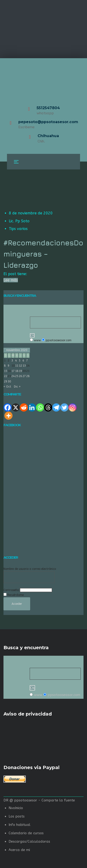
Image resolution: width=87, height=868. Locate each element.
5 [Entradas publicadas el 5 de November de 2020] (20, 361)
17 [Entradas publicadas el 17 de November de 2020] (13, 371)
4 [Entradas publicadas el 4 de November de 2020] (16, 361)
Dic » (17, 387)
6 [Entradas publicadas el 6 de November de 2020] (23, 361)
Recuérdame (16, 595)
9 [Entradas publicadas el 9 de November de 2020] (8, 366)
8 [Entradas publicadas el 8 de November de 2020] (5, 366)
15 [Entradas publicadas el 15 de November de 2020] (6, 371)
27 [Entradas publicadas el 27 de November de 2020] (24, 376)
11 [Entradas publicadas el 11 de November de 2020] (17, 366)
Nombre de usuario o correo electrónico (30, 569)
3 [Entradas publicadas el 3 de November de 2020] (12, 361)
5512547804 (48, 108)
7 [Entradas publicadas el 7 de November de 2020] (27, 361)
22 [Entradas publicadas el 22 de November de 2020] (6, 376)
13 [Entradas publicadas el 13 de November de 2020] (24, 366)
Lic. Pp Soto (19, 221)
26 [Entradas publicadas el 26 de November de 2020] (20, 376)
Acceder (17, 604)
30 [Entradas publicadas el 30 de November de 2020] (9, 382)
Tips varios (18, 229)
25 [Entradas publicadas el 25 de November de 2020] (17, 376)
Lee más (11, 280)
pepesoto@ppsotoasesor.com (48, 122)
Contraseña (11, 590)
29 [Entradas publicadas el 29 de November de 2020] (6, 382)
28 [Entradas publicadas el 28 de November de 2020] (28, 376)
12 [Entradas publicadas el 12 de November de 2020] (20, 366)
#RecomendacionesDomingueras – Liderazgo (43, 254)
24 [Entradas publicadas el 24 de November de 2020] (13, 376)
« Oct (7, 387)
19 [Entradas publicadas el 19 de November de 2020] (20, 371)
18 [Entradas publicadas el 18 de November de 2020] (17, 371)
